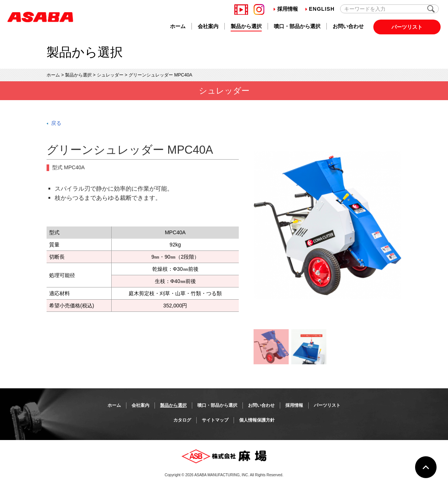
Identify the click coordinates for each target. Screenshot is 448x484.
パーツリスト (407, 27)
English (320, 9)
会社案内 (208, 26)
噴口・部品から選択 (297, 26)
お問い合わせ (348, 26)
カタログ (182, 420)
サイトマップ (215, 420)
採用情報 (286, 9)
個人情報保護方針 (257, 420)
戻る (56, 123)
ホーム (178, 26)
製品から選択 (246, 26)
